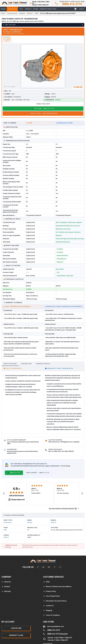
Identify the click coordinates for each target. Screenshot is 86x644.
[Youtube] (49, 567)
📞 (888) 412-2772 (14, 473)
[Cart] (75, 9)
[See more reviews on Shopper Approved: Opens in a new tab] (61, 508)
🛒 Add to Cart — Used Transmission (43, 113)
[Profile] (81, 9)
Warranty (6, 591)
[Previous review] (4, 493)
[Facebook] (38, 567)
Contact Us (48, 606)
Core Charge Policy (51, 596)
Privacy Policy (49, 591)
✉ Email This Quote (43, 104)
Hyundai (30, 522)
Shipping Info (26, 364)
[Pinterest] (55, 567)
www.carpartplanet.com (55, 626)
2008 (5, 530)
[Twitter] (43, 567)
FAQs (46, 582)
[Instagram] (60, 567)
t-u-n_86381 (7, 40)
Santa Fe (53, 522)
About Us (6, 582)
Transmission (8, 522)
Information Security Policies (55, 601)
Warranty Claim (16, 635)
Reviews (6, 587)
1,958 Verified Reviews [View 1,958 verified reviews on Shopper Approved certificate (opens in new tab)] (16, 495)
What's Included (10, 364)
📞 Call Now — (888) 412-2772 (43, 108)
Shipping (48, 610)
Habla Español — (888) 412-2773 (38, 473)
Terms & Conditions (52, 615)
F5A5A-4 (6, 537)
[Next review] (82, 493)
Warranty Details (43, 364)
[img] (16, 492)
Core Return (16, 628)
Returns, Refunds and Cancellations (57, 587)
